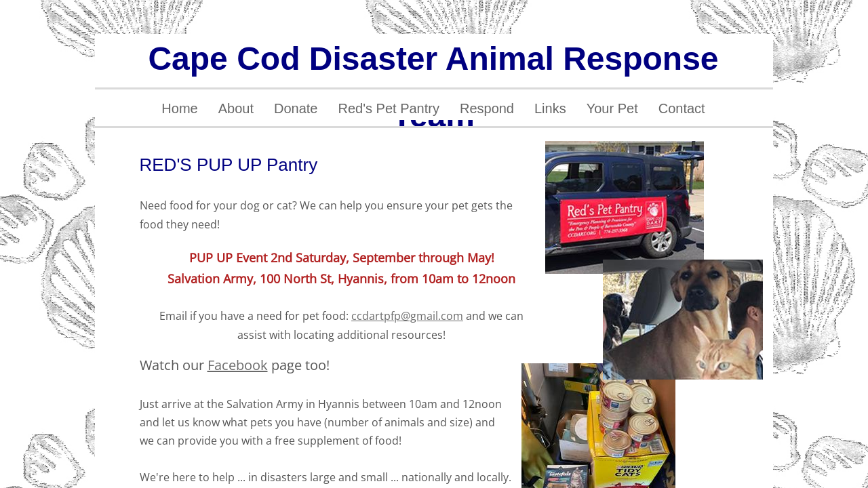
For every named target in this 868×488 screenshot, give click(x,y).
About (236, 108)
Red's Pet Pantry (388, 108)
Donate (296, 108)
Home (179, 108)
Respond (487, 108)
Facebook (238, 365)
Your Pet (612, 108)
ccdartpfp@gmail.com (407, 316)
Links (550, 108)
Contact (682, 108)
